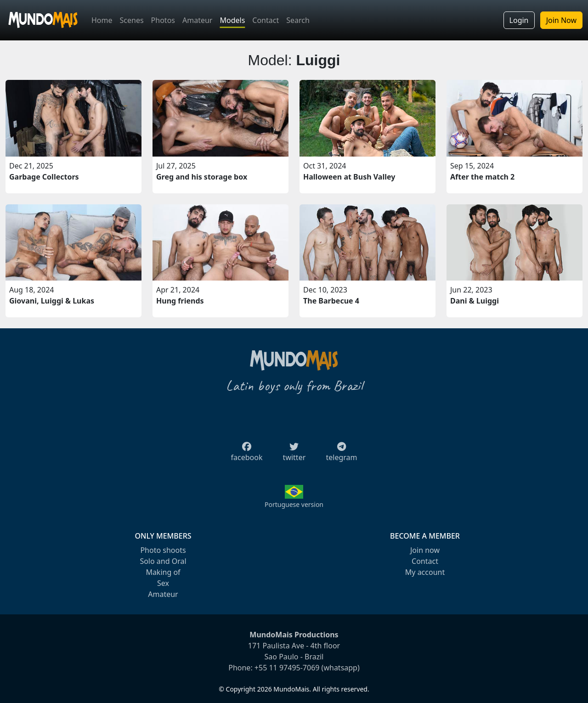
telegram (341, 455)
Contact (266, 20)
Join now (425, 550)
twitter (294, 455)
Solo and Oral (163, 561)
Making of (163, 572)
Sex (163, 583)
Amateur (197, 20)
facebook (247, 455)
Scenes (132, 20)
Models (232, 20)
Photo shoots (163, 550)
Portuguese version (294, 504)
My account (425, 572)
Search (298, 20)
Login (519, 20)
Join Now (561, 20)
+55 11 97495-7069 (287, 668)
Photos (163, 20)
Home (102, 20)
